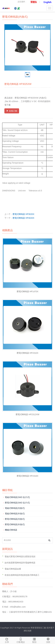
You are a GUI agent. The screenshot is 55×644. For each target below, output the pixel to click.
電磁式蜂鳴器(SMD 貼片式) (17, 497)
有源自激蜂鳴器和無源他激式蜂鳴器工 (22, 575)
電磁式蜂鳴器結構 (13, 569)
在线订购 (12, 111)
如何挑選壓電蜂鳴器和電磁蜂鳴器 (20, 563)
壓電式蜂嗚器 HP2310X (28, 353)
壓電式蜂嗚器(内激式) (15, 519)
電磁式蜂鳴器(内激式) (15, 508)
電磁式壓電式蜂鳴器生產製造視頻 (20, 556)
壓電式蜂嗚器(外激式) (15, 524)
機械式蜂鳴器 (11, 530)
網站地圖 (28, 631)
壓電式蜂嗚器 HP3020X (23, 214)
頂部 (48, 640)
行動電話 (21, 640)
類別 (34, 640)
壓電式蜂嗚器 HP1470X (28, 291)
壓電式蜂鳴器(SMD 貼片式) (17, 503)
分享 (7, 640)
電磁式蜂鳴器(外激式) (15, 514)
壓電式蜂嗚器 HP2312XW (27, 414)
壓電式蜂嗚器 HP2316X (28, 476)
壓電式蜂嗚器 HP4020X (23, 218)
